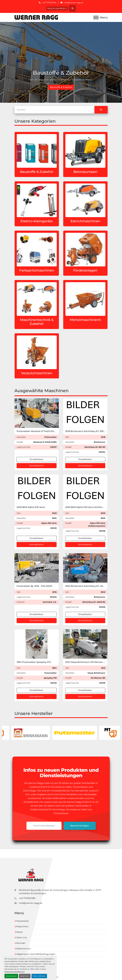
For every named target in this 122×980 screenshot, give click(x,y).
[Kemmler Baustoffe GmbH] (31, 874)
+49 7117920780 (49, 3)
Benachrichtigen (80, 826)
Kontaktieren (37, 466)
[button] (56, 95)
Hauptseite (23, 921)
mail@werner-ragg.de (73, 3)
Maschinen (23, 926)
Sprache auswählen (56, 8)
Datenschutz (24, 949)
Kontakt (21, 943)
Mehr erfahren (39, 976)
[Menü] (96, 17)
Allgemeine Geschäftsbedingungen (36, 954)
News (20, 932)
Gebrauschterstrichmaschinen (61, 87)
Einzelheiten (37, 459)
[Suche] (54, 110)
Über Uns (22, 938)
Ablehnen (25, 976)
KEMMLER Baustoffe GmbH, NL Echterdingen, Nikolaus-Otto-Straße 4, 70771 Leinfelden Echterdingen (60, 892)
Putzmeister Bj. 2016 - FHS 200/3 (34, 586)
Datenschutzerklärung (14, 972)
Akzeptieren (11, 976)
